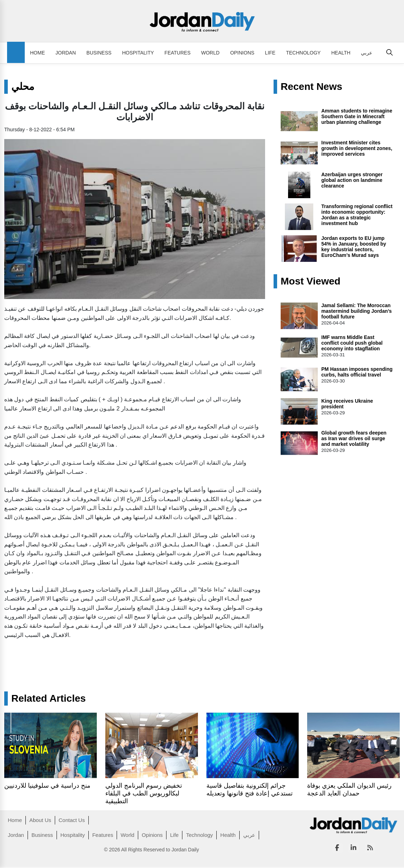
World (210, 53)
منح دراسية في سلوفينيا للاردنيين (47, 786)
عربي (367, 53)
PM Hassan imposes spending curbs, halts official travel (357, 372)
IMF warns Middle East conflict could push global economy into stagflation (352, 343)
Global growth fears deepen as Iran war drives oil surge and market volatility (354, 438)
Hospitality (138, 53)
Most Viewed (311, 281)
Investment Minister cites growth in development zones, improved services (357, 148)
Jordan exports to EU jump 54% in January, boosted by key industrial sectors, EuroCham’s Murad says (354, 247)
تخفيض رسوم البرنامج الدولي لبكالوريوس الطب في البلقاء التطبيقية (144, 793)
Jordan (66, 53)
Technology (303, 53)
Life (270, 53)
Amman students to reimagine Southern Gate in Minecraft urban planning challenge (357, 116)
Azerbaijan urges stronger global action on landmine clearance (352, 180)
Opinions (242, 53)
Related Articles (49, 699)
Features (177, 53)
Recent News (311, 87)
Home (37, 53)
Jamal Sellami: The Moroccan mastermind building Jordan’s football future (356, 311)
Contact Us (72, 820)
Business (99, 53)
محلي (23, 87)
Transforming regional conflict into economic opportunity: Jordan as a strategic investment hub (357, 215)
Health (341, 53)
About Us (40, 820)
